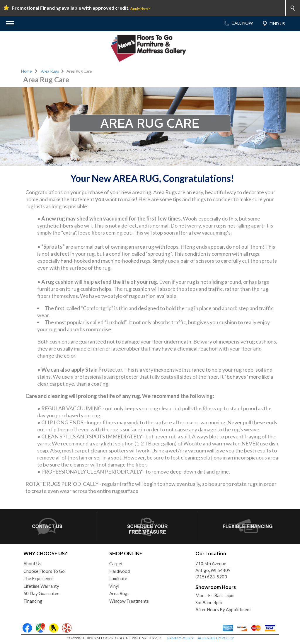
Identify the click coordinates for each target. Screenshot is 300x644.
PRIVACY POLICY (180, 638)
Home (26, 71)
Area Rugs (50, 71)
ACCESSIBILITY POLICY (216, 638)
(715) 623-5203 (211, 577)
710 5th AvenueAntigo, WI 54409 (213, 567)
